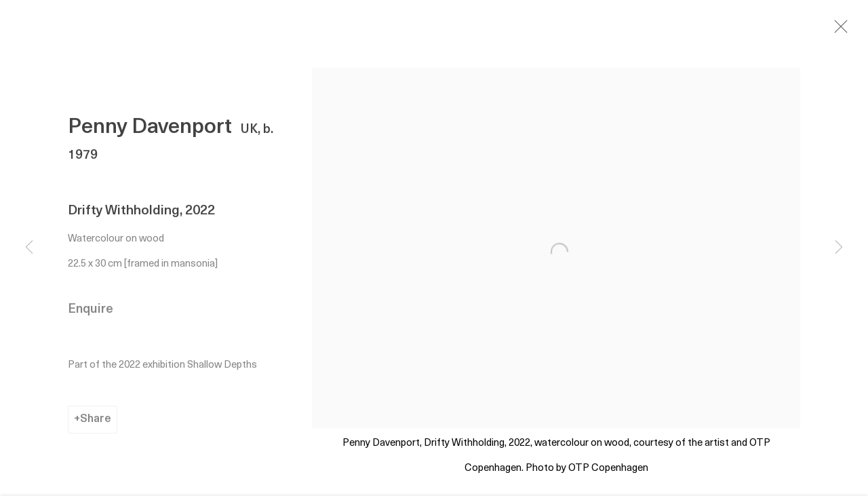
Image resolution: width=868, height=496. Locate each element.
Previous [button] (29, 248)
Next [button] (839, 248)
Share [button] (96, 422)
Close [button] (841, 31)
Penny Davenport (150, 131)
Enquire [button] (91, 312)
